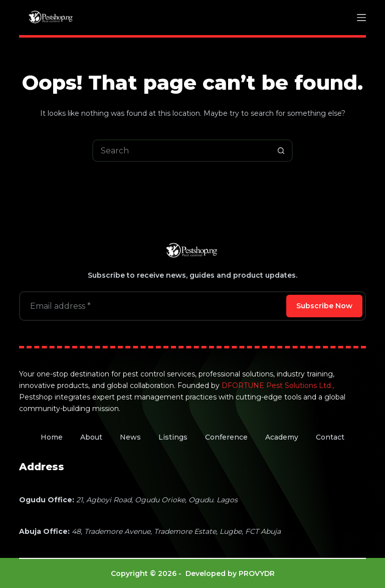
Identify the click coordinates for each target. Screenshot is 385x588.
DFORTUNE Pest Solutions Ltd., (278, 385)
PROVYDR (257, 573)
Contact (330, 437)
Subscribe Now (324, 306)
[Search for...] (181, 151)
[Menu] (361, 18)
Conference (226, 437)
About (91, 437)
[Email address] (152, 306)
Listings (173, 437)
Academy (282, 437)
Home (52, 437)
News (130, 437)
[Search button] (281, 151)
